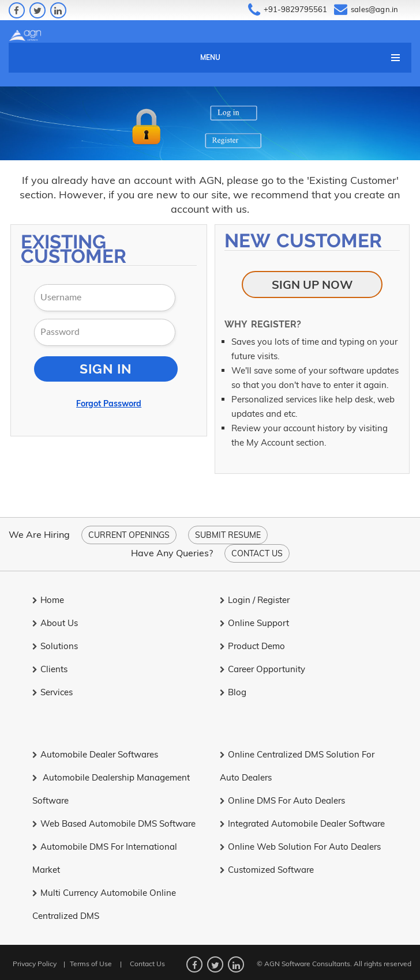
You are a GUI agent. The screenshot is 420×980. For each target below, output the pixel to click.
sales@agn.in (374, 9)
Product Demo (252, 646)
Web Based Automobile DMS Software (114, 823)
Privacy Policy (35, 964)
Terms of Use (91, 964)
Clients (50, 669)
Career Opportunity (262, 669)
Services (52, 692)
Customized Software (267, 870)
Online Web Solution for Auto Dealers (300, 847)
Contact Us (257, 553)
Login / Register (255, 600)
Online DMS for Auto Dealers (282, 800)
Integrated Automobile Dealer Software (302, 823)
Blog (233, 692)
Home (48, 600)
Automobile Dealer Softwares (95, 754)
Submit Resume (228, 535)
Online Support (254, 623)
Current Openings (129, 535)
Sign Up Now (312, 284)
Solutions (55, 646)
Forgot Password (109, 404)
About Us (55, 623)
